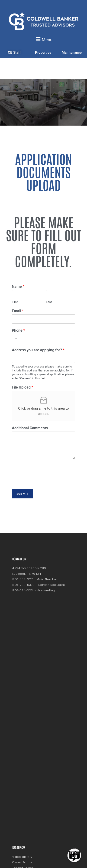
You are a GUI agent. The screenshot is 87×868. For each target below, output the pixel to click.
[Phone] (43, 339)
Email (18, 311)
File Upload (23, 387)
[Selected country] (15, 339)
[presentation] (47, 481)
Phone (18, 330)
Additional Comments (30, 428)
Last (49, 302)
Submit (22, 494)
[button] (43, 39)
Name (18, 286)
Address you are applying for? (38, 350)
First (15, 302)
